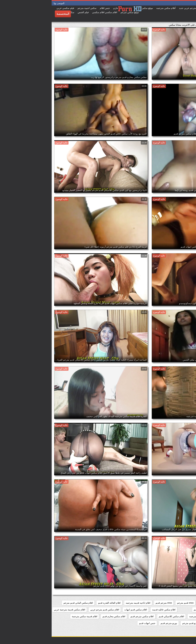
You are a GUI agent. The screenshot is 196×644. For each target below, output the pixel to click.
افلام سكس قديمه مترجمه (150, 616)
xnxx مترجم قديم (112, 603)
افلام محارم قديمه (183, 623)
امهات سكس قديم (161, 623)
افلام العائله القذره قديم (58, 603)
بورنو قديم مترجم (139, 623)
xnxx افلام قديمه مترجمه (180, 603)
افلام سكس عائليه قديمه (112, 610)
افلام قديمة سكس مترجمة (33, 616)
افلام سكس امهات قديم (181, 610)
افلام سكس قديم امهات (84, 610)
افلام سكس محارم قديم (62, 616)
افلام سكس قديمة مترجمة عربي (18, 610)
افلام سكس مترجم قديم (90, 616)
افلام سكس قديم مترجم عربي (53, 610)
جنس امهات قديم (96, 623)
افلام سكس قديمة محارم (180, 616)
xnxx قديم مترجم (134, 603)
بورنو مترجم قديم (117, 623)
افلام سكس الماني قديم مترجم (27, 603)
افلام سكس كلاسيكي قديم (120, 616)
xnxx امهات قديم (155, 603)
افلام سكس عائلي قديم (153, 610)
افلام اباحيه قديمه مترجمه (86, 603)
